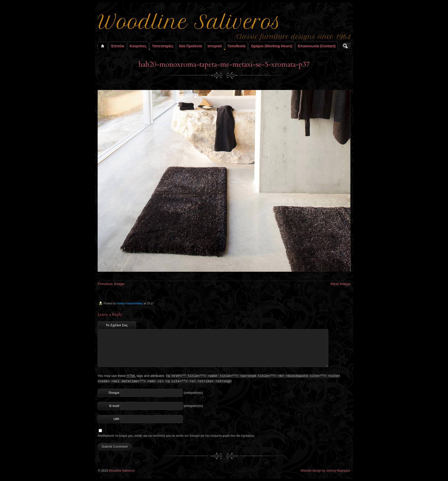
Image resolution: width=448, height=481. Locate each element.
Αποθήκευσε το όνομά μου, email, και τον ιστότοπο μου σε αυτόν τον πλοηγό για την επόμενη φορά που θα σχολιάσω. (176, 436)
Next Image (341, 284)
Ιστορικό (215, 46)
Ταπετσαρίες (163, 46)
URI (116, 419)
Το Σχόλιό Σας (117, 325)
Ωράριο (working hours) (272, 46)
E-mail (114, 406)
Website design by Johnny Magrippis (325, 471)
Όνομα (114, 393)
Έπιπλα (118, 46)
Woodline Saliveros (122, 471)
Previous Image (111, 284)
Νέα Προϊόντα (191, 46)
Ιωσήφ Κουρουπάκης (130, 303)
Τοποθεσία (236, 46)
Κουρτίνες (138, 46)
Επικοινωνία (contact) (317, 46)
